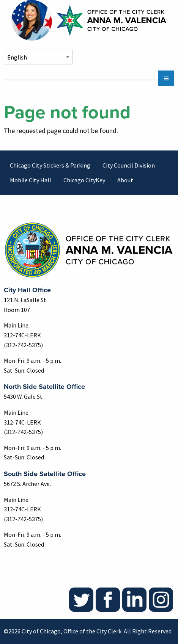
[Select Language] (38, 57)
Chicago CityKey (84, 180)
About (125, 180)
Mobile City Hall (31, 180)
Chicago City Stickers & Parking (50, 165)
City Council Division (129, 165)
